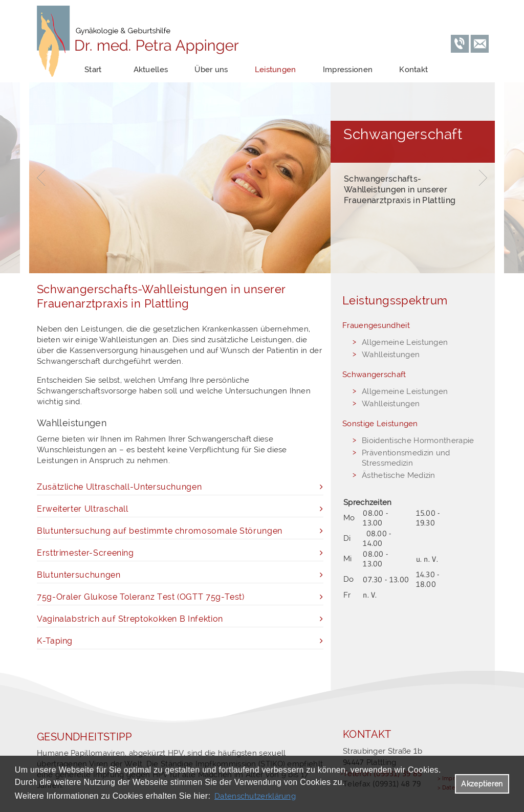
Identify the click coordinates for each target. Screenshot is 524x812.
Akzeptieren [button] (482, 784)
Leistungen (276, 70)
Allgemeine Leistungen (405, 342)
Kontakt (413, 70)
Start (93, 70)
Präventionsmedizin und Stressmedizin (406, 458)
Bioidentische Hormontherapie (418, 441)
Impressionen (348, 70)
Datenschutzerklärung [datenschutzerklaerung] (255, 796)
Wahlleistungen (391, 355)
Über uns (211, 70)
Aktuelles (151, 70)
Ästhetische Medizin (399, 475)
